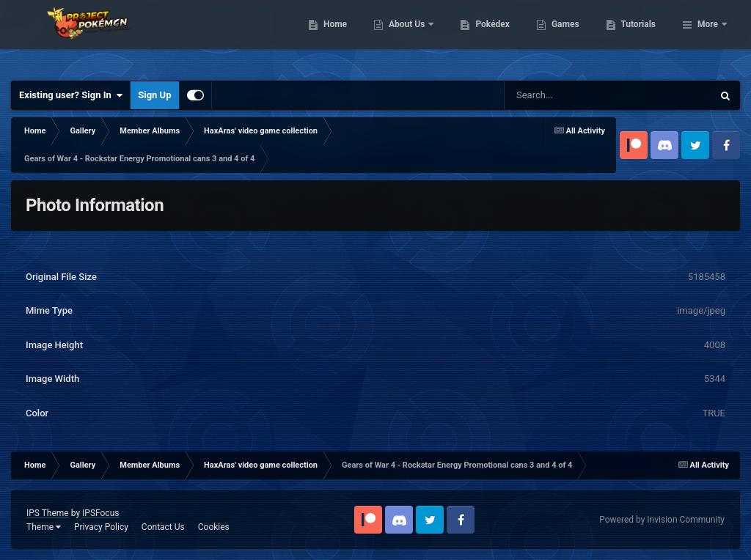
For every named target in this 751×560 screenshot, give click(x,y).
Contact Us (163, 527)
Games (641, 37)
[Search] (571, 95)
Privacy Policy (101, 527)
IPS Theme (48, 513)
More (708, 37)
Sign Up (154, 95)
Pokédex (568, 37)
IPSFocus (100, 513)
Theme (44, 527)
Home (410, 37)
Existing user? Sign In (71, 95)
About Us (483, 37)
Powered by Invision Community (662, 520)
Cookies (214, 527)
